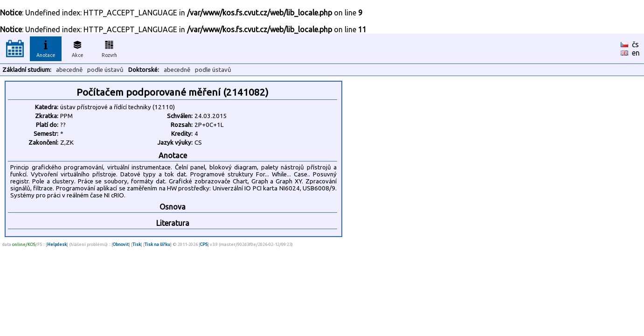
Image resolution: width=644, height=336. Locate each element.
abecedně (69, 70)
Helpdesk (57, 244)
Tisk (137, 244)
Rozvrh (109, 48)
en (636, 53)
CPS (204, 244)
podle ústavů (105, 70)
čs (635, 44)
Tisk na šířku (157, 244)
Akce (77, 48)
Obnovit (121, 244)
